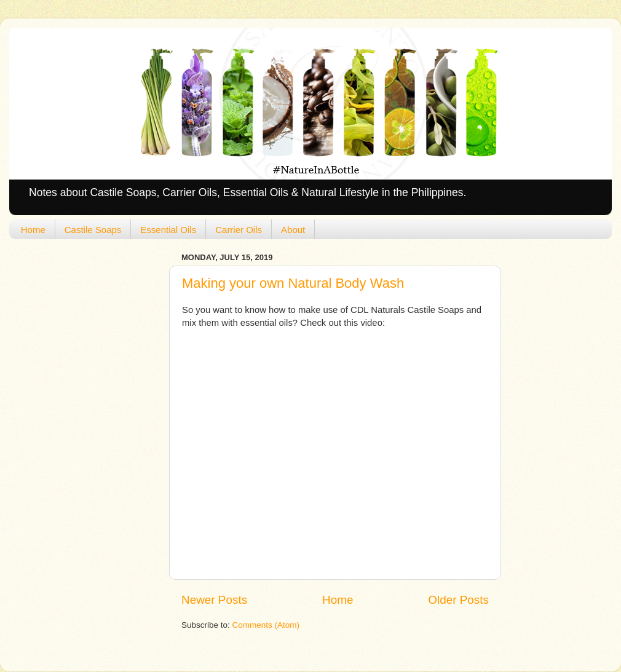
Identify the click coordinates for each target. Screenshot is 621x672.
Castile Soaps (93, 230)
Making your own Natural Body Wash (293, 283)
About (293, 230)
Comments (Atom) (266, 625)
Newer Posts (214, 600)
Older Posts (458, 600)
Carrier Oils (239, 230)
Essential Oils (168, 230)
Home (33, 230)
